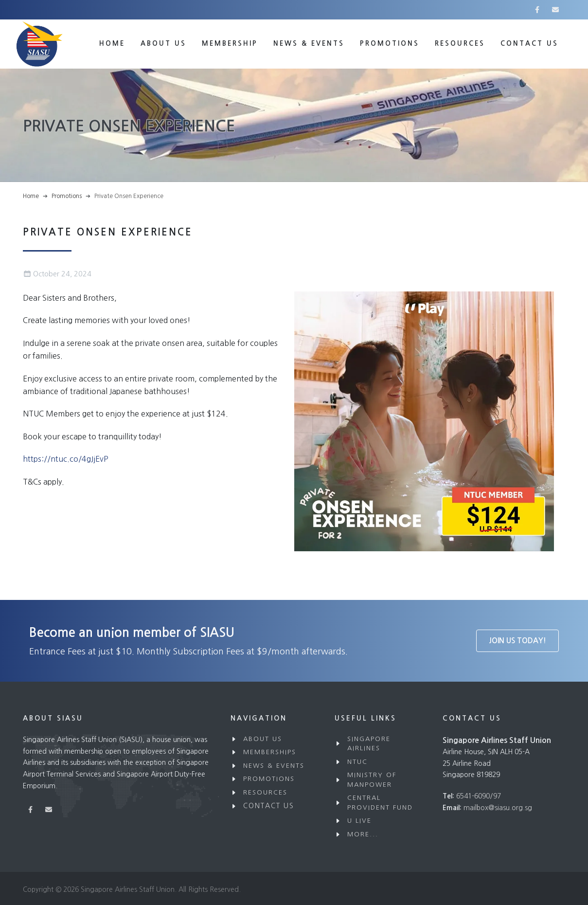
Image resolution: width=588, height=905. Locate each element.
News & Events (309, 44)
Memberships (270, 752)
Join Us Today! (517, 641)
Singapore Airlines (369, 744)
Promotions (390, 44)
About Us (163, 44)
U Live (359, 821)
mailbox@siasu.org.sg (498, 808)
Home (112, 44)
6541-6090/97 (479, 796)
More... (363, 834)
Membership (230, 44)
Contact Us (269, 806)
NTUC (357, 762)
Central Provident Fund (380, 803)
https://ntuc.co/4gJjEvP (66, 459)
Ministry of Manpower (372, 780)
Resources (460, 44)
